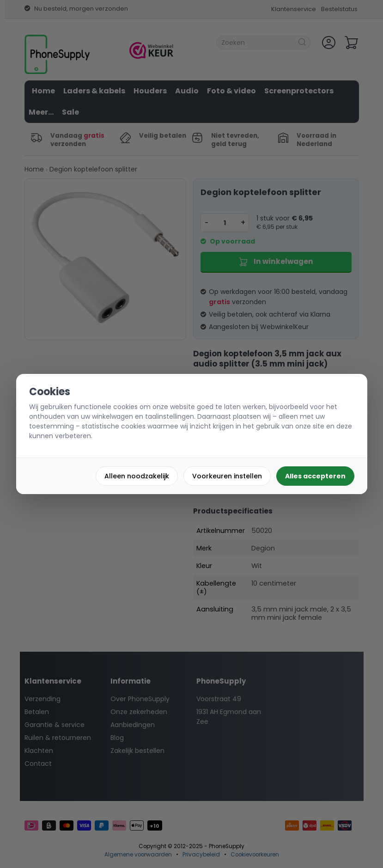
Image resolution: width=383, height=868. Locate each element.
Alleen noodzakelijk (137, 476)
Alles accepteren (315, 476)
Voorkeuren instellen (227, 476)
